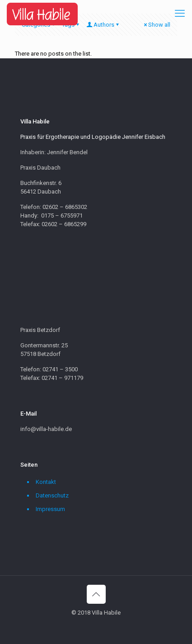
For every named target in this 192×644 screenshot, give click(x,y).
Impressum (50, 509)
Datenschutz (52, 495)
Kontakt (46, 482)
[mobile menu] (180, 14)
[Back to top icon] (96, 594)
